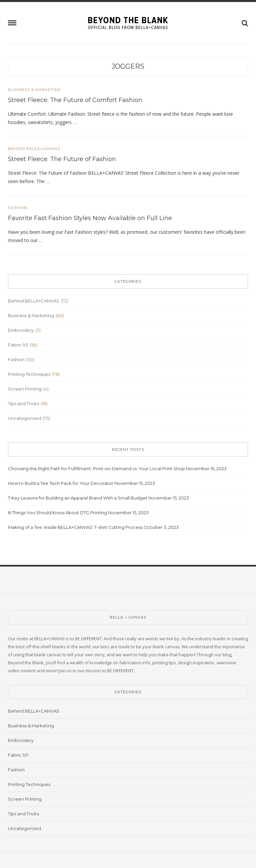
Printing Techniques (29, 374)
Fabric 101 (18, 345)
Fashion (18, 208)
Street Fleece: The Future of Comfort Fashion (75, 100)
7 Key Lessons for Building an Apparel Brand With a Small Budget (78, 498)
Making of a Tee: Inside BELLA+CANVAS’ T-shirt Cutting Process (75, 527)
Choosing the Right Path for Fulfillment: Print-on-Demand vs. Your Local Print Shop (96, 469)
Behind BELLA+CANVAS (34, 149)
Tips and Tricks (23, 403)
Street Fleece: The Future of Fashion (62, 159)
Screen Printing (25, 389)
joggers (128, 66)
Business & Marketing (34, 90)
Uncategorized (24, 418)
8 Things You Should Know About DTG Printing (57, 513)
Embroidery (21, 330)
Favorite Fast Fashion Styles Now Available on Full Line (90, 218)
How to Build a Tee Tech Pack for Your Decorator (61, 483)
